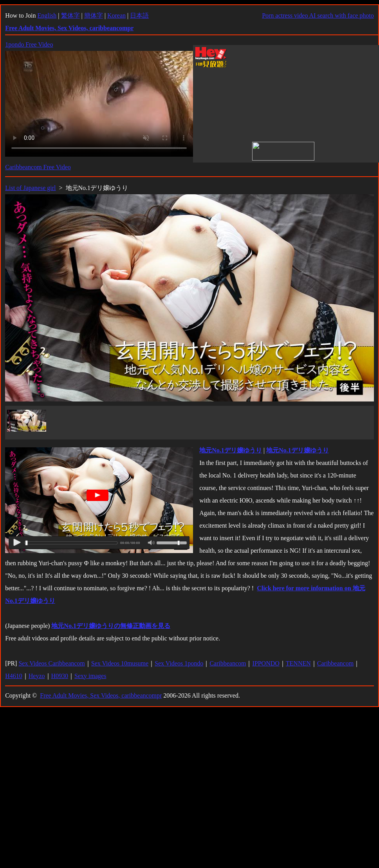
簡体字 (94, 15)
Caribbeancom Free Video (38, 167)
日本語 (139, 15)
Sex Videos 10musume (120, 663)
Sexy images (90, 676)
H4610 (14, 676)
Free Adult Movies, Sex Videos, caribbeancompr (101, 695)
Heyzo (37, 676)
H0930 (60, 676)
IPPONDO (266, 663)
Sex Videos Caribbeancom (51, 663)
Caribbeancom (228, 663)
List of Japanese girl (30, 188)
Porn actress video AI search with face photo (318, 15)
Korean (116, 15)
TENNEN (298, 663)
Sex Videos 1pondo (179, 663)
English (47, 15)
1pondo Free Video (29, 44)
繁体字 (70, 15)
